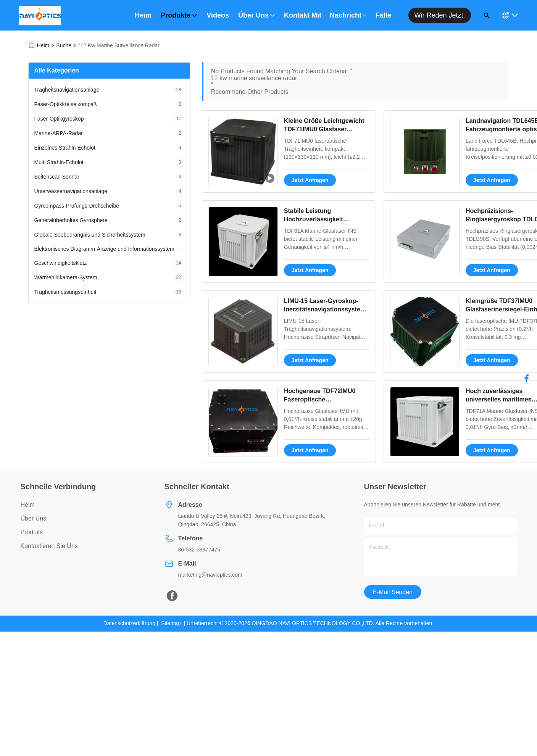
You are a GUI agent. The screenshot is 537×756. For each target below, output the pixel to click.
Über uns (256, 15)
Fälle (383, 15)
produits (32, 532)
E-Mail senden (393, 592)
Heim (143, 15)
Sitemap (171, 623)
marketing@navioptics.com (210, 575)
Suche (64, 45)
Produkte (179, 15)
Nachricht (348, 15)
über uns (34, 518)
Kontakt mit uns (302, 15)
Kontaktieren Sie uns (49, 546)
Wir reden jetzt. (439, 15)
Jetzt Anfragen (310, 180)
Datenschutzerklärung (129, 623)
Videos (218, 15)
